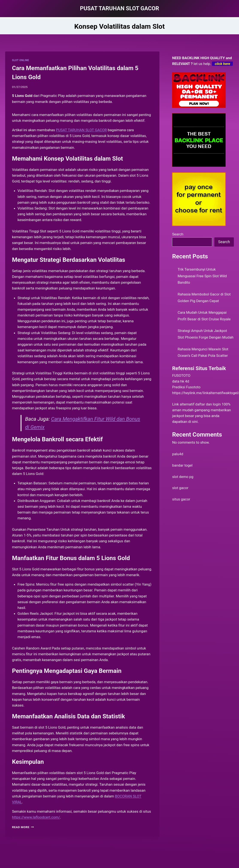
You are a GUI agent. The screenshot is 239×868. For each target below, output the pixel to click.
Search (178, 234)
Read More (23, 827)
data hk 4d (181, 381)
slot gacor (180, 488)
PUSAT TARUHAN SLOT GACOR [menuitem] (81, 130)
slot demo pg (183, 477)
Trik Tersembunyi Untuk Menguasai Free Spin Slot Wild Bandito (202, 276)
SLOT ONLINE (20, 60)
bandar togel (182, 465)
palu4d (178, 454)
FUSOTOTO (181, 375)
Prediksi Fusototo (186, 387)
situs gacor (181, 499)
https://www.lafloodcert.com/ (36, 817)
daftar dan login (208, 404)
